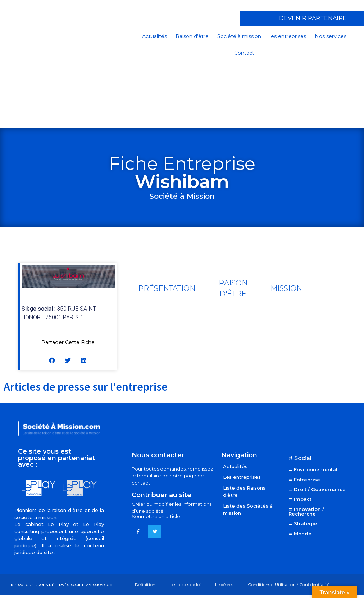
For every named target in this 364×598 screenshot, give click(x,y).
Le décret (224, 584)
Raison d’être (192, 36)
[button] (52, 360)
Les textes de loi (185, 584)
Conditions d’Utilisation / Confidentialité (289, 584)
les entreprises (288, 36)
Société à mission (239, 36)
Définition (145, 584)
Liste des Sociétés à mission (248, 509)
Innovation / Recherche (306, 511)
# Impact (300, 499)
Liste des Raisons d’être (244, 491)
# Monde (300, 534)
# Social (300, 458)
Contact (244, 53)
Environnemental (316, 469)
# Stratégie (303, 523)
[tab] (167, 288)
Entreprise (307, 480)
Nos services (331, 36)
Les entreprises (242, 477)
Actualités (154, 36)
